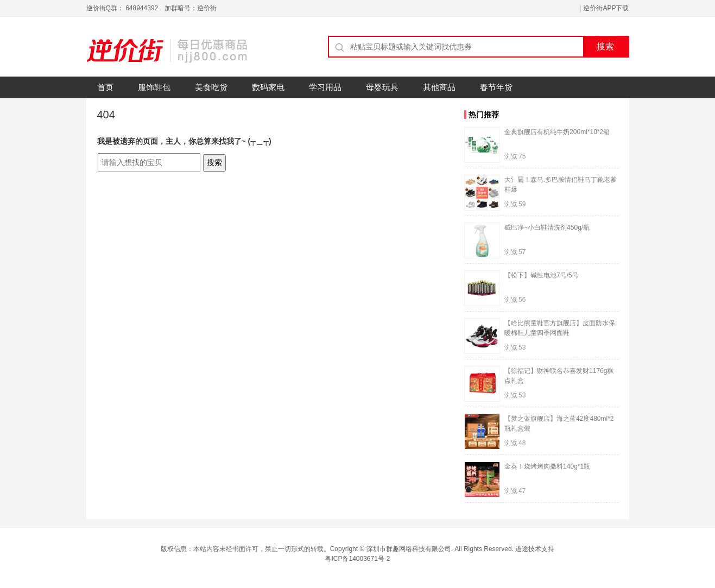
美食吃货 (211, 87)
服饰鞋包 (154, 87)
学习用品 (325, 87)
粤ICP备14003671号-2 (357, 559)
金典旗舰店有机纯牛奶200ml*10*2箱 (557, 132)
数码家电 (268, 87)
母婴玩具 (382, 87)
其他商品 (439, 87)
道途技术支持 (535, 549)
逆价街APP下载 (606, 8)
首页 (105, 87)
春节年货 (496, 87)
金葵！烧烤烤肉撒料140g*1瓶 (547, 466)
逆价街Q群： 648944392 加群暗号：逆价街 (152, 8)
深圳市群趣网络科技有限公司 (409, 549)
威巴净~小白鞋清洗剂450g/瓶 (547, 227)
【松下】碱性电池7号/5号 (542, 275)
